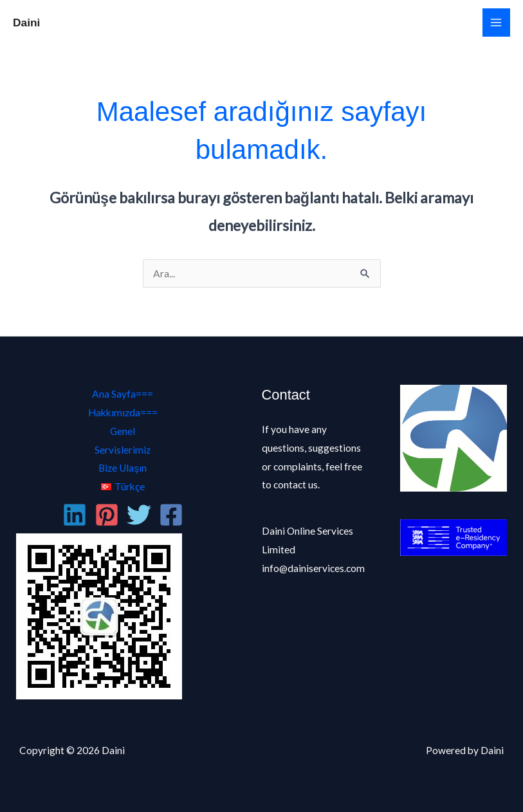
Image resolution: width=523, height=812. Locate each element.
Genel (123, 431)
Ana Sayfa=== (123, 394)
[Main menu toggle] (496, 22)
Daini (26, 23)
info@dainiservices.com (313, 568)
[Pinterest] (107, 515)
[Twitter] (139, 515)
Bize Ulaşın (123, 468)
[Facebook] (171, 515)
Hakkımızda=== (123, 412)
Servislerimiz (123, 450)
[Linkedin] (75, 515)
